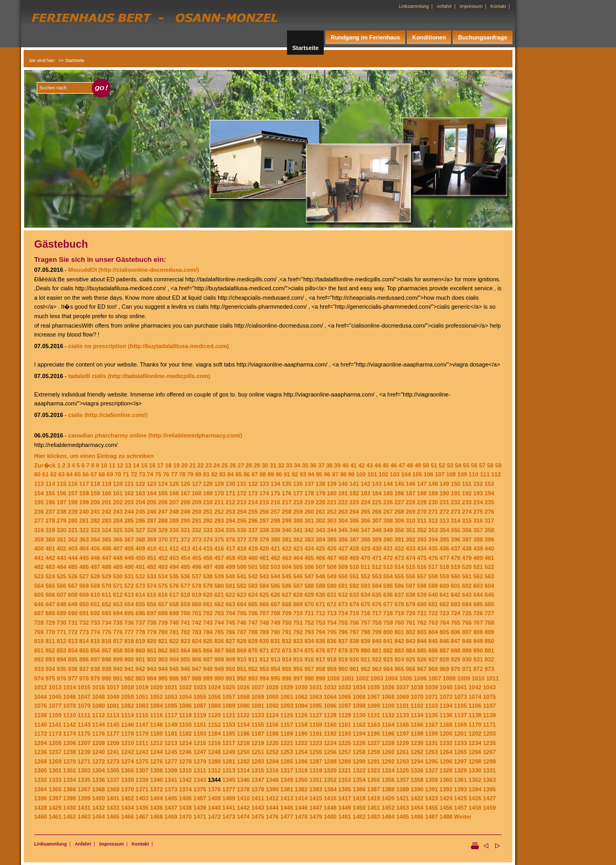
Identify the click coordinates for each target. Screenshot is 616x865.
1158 (301, 725)
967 (422, 669)
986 (174, 678)
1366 (69, 789)
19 (177, 465)
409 (140, 548)
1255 (315, 752)
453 (174, 558)
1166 (417, 725)
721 (422, 613)
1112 (98, 715)
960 (343, 669)
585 (275, 586)
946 (185, 669)
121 (129, 484)
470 (365, 558)
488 (107, 567)
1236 (40, 752)
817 (118, 641)
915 (298, 659)
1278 (185, 761)
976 (61, 678)
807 (467, 632)
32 (281, 465)
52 (442, 465)
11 (112, 465)
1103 (432, 706)
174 (264, 493)
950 (230, 669)
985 (163, 678)
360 (50, 540)
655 (140, 604)
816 (107, 641)
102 (383, 474)
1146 (127, 725)
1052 (156, 697)
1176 (98, 734)
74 (150, 474)
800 (388, 632)
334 (219, 530)
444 (73, 558)
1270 (69, 761)
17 (160, 465)
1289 (344, 761)
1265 (460, 752)
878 (343, 650)
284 (118, 521)
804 (433, 632)
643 (467, 595)
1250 (243, 752)
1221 (286, 743)
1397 (55, 798)
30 (265, 465)
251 (208, 512)
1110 (69, 715)
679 (410, 604)
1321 (344, 770)
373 (197, 540)
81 (207, 474)
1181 (171, 734)
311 (422, 521)
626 (275, 595)
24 (217, 465)
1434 (127, 808)
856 (95, 650)
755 (343, 623)
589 (321, 586)
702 (208, 613)
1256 (330, 752)
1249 (229, 752)
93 (303, 474)
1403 (142, 798)
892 (39, 659)
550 (343, 576)
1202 (475, 734)
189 (433, 493)
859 (129, 650)
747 (253, 623)
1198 (417, 734)
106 (428, 474)
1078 (69, 706)
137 (309, 484)
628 (298, 595)
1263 (432, 752)
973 (489, 669)
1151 (200, 725)
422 (286, 548)
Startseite (305, 48)
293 (219, 521)
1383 (315, 789)
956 (298, 669)
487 (95, 567)
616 (163, 595)
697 (151, 613)
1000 (333, 678)
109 (462, 474)
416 (219, 548)
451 (151, 558)
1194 (359, 734)
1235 (489, 743)
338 (264, 530)
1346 (243, 780)
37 (321, 465)
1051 (142, 697)
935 (61, 669)
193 (478, 493)
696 (140, 613)
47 (402, 465)
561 (467, 576)
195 (39, 502)
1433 (113, 808)
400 (39, 548)
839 (365, 641)
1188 (272, 734)
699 (174, 613)
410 (151, 548)
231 (444, 502)
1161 (344, 725)
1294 (417, 761)
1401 (113, 798)
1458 (475, 808)
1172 (40, 734)
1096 (330, 706)
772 (73, 632)
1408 (214, 798)
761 (410, 623)
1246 (185, 752)
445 (84, 558)
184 (377, 493)
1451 (374, 808)
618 (185, 595)
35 (305, 465)
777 (129, 632)
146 (410, 484)
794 (321, 632)
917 (321, 659)
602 (467, 586)
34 (297, 465)
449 (129, 558)
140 (343, 484)
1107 (489, 706)
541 (242, 576)
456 (208, 558)
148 (433, 484)
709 (286, 613)
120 (118, 484)
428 (354, 548)
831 (275, 641)
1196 (388, 734)
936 (73, 669)
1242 (127, 752)
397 (467, 540)
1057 (229, 697)
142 (365, 484)
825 (208, 641)
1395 (489, 789)
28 (249, 465)
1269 (55, 761)
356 (467, 530)
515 (410, 567)
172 (242, 493)
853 (61, 650)
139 (332, 484)
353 (433, 530)
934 (50, 669)
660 (197, 604)
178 (309, 493)
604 (489, 586)
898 (107, 659)
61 (45, 474)
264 (354, 512)
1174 (69, 734)
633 (354, 595)
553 (377, 576)
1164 (388, 725)
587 (298, 586)
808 (478, 632)
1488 (446, 817)
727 (489, 613)
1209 (113, 743)
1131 (374, 715)
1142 (69, 725)
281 (84, 521)
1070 (417, 697)
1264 (446, 752)
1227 (374, 743)
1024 (214, 687)
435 (433, 548)
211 (219, 502)
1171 (489, 725)
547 (309, 576)
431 (388, 548)
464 (298, 558)
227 (399, 502)
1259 (374, 752)
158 (84, 493)
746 (242, 623)
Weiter (463, 817)
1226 (359, 743)
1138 (475, 715)
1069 (403, 697)
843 (410, 641)
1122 (243, 715)
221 (332, 502)
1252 (272, 752)
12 (120, 465)
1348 (272, 780)
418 (242, 548)
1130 (359, 715)
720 (410, 613)
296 (253, 521)
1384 (330, 789)
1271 (84, 761)
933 (39, 669)
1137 (460, 715)
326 (129, 530)
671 (321, 604)
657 (163, 604)
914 (286, 659)
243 (118, 512)
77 (174, 474)
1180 (156, 734)
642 (456, 595)
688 (50, 613)
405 (95, 548)
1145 (113, 725)
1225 (344, 743)
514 (399, 567)
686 (489, 604)
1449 (344, 808)
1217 (229, 743)
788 (253, 632)
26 (233, 465)
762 (422, 623)
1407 (200, 798)
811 (50, 641)
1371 (142, 789)
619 (197, 595)
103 (395, 474)
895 (73, 659)
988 (197, 678)
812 (61, 641)
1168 (446, 725)
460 (253, 558)
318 (39, 530)
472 (388, 558)
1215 (200, 743)
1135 (432, 715)
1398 (69, 798)
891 (489, 650)
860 (140, 650)
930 (467, 659)
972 (478, 669)
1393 (460, 789)
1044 (40, 697)
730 (61, 623)
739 (163, 623)
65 (78, 474)
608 (73, 595)
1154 (243, 725)
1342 (185, 780)
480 (478, 558)
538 (208, 576)
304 (343, 521)
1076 (40, 706)
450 (140, 558)
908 (219, 659)
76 (166, 474)
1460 (40, 817)
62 (54, 474)
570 (107, 586)
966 (410, 669)
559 (444, 576)
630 (321, 595)
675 (365, 604)
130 (230, 484)
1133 (403, 715)
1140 (40, 725)
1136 (446, 715)
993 (253, 678)
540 (230, 576)
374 (208, 540)
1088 (214, 706)
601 (456, 586)
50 (426, 465)
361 (61, 540)
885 (422, 650)
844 (422, 641)
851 (39, 650)
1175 (84, 734)
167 (185, 493)
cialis (76, 415)
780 (163, 632)
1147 (142, 725)
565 (50, 586)
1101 (403, 706)
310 (410, 521)
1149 (171, 725)
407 (118, 548)
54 (458, 465)
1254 (301, 752)
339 (275, 530)
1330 (475, 770)
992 (242, 678)
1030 (301, 687)
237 (50, 512)
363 (84, 540)
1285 (286, 761)
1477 (286, 817)
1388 (388, 789)
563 (489, 576)
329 (163, 530)
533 (151, 576)
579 (208, 586)
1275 (142, 761)
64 (69, 474)
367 (129, 540)
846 (444, 641)
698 (163, 613)
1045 (55, 697)
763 (433, 623)
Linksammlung (414, 6)
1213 (171, 743)
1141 (55, 725)
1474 (243, 817)
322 (84, 530)
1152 (214, 725)
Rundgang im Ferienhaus (365, 37)
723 (444, 613)
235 (489, 502)
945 (174, 669)
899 (118, 659)
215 (264, 502)
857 (107, 650)
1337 (113, 780)
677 (388, 604)
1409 (229, 798)
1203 (489, 734)
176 (286, 493)
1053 (171, 697)
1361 (460, 780)
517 (433, 567)
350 (399, 530)
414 (197, 548)
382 (298, 540)
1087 (200, 706)
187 (410, 493)
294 (230, 521)
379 (264, 540)
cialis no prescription (97, 346)
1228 (388, 743)
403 (73, 548)
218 (298, 502)
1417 (344, 798)
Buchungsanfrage (482, 37)
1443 (258, 808)
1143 (84, 725)
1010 (478, 678)
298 (275, 521)
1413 (286, 798)
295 (242, 521)
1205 (55, 743)
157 (73, 493)
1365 (55, 789)
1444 (272, 808)
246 (151, 512)
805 (444, 632)
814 (84, 641)
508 (332, 567)
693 (107, 613)
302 (321, 521)
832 (286, 641)
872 (275, 650)
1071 (432, 697)
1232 (446, 743)
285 (129, 521)
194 (489, 493)
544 (275, 576)
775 (107, 632)
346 (354, 530)
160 (107, 493)
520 (467, 567)
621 (219, 595)
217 (286, 502)
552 (365, 576)
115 (61, 484)
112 (496, 474)
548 (321, 576)
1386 (359, 789)
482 (39, 567)
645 (489, 595)
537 (197, 576)
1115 (142, 715)
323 (95, 530)
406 (107, 548)
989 (208, 678)
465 (309, 558)
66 (86, 474)
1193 (344, 734)
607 (61, 595)
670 (309, 604)
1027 (258, 687)
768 (489, 623)
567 (73, 586)
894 (61, 659)
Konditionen (429, 37)
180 (332, 493)
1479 (315, 817)
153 (489, 484)
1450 (359, 808)
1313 (229, 770)
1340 (156, 780)
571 (118, 586)
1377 (229, 789)
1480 (330, 817)
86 (247, 474)
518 (444, 567)
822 (174, 641)
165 (163, 493)
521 (478, 567)
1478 (301, 817)
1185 (229, 734)
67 (94, 474)
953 (264, 669)
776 (118, 632)
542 (253, 576)
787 (242, 632)
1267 (489, 752)
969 (444, 669)
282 (95, 521)
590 (332, 586)
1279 (200, 761)
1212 (156, 743)
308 (388, 521)
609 (84, 595)
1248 (214, 752)
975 (50, 678)
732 (84, 623)
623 (242, 595)
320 (61, 530)
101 (372, 474)
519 (456, 567)
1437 (171, 808)
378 (253, 540)
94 (311, 474)
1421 (403, 798)
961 (354, 669)
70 (118, 474)
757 (365, 623)
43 (369, 465)
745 (230, 623)
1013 (55, 687)
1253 (286, 752)
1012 (40, 687)
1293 (403, 761)
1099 (374, 706)
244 (129, 512)
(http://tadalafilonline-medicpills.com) (159, 376)
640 (433, 595)
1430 (69, 808)
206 (163, 502)
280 (73, 521)
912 (264, 659)
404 (84, 548)
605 (39, 595)
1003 (377, 678)
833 (298, 641)
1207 (84, 743)
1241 (113, 752)
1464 (98, 817)
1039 (432, 687)
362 (73, 540)
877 (332, 650)
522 (489, 567)
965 (399, 669)
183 (365, 493)
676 (377, 604)
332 (197, 530)
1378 (243, 789)
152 (478, 484)
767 (478, 623)
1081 (113, 706)
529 (107, 576)
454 (185, 558)
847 (456, 641)
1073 (460, 697)
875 (309, 650)
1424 (446, 798)
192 (467, 493)
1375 (200, 789)
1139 (489, 715)
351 (410, 530)
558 (433, 576)
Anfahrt (444, 6)
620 (208, 595)
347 (365, 530)
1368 (98, 789)
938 (95, 669)
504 (286, 567)
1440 (214, 808)
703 (219, 613)
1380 (272, 789)
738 (151, 623)
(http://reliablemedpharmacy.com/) (195, 435)
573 (140, 586)
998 (309, 678)
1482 (359, 817)
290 (185, 521)
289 (174, 521)
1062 (301, 697)
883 (399, 650)
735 (118, 623)
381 (286, 540)
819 (140, 641)
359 (39, 540)
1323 (374, 770)
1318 (301, 770)
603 (478, 586)
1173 (55, 734)
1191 (315, 734)
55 (466, 465)
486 (84, 567)
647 (50, 604)
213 (242, 502)
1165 (403, 725)
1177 (113, 734)
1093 (286, 706)
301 (309, 521)
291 (197, 521)
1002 (362, 678)
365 (107, 540)
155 (50, 493)
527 (84, 576)
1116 (156, 715)
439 (478, 548)
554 (388, 576)
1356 (388, 780)
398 (478, 540)
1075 (489, 697)
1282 (243, 761)
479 (467, 558)
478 (456, 558)
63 (61, 474)
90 (279, 474)
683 (456, 604)
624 (253, 595)
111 (485, 474)
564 (39, 586)
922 (377, 659)
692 (95, 613)
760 (399, 623)
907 (208, 659)
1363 (489, 780)
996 (286, 678)
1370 (127, 789)
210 (208, 502)
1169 (460, 725)
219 (309, 502)
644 (478, 595)
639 (422, 595)
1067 (374, 697)
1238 (69, 752)
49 (418, 465)
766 (467, 623)
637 (399, 595)
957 (309, 669)
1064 (330, 697)
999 (321, 678)
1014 (69, 687)
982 (129, 678)
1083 (142, 706)
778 (140, 632)
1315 (258, 770)
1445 (286, 808)
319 (50, 530)
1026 (243, 687)
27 (241, 465)
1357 (403, 780)
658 (174, 604)
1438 (185, 808)
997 (298, 678)
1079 (84, 706)
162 (129, 493)
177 (298, 493)
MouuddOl (83, 270)
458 (230, 558)
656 (151, 604)
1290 (359, 761)
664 (242, 604)
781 (174, 632)
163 (140, 493)
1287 (315, 761)
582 (242, 586)
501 (253, 567)
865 (197, 650)
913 (275, 659)
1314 (243, 770)
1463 (84, 817)
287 (151, 521)
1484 (388, 817)
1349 (286, 780)
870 (253, 650)
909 (230, 659)
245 (140, 512)
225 (377, 502)
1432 (98, 808)
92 (295, 474)
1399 (84, 798)
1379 (258, 789)
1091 (258, 706)
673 (343, 604)
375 (219, 540)
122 (140, 484)
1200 (446, 734)
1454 (417, 808)
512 (377, 567)
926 (422, 659)
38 (329, 465)
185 (388, 493)
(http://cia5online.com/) (116, 415)
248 (174, 512)
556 (410, 576)
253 (230, 512)
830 (264, 641)
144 (388, 484)
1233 (460, 743)
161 (118, 493)
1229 (403, 743)
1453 (403, 808)
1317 (286, 770)
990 (219, 678)
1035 (374, 687)
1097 (344, 706)
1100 (388, 706)
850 (489, 641)
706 (253, 613)
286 (140, 521)
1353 (344, 780)
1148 (156, 725)
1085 (171, 706)
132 (253, 484)
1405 (171, 798)
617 (174, 595)
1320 (330, 770)
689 (61, 613)
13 (128, 465)
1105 (460, 706)
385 (332, 540)
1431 (84, 808)
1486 (417, 817)
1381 (286, 789)
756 (354, 623)
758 (377, 623)
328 (151, 530)
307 (377, 521)
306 (365, 521)
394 (433, 540)
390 (388, 540)
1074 (475, 697)
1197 (403, 734)
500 (242, 567)
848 (467, 641)
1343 (200, 780)
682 (444, 604)
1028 (272, 687)
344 (332, 530)
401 (50, 548)
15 (144, 465)
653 (118, 604)
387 (354, 540)
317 (489, 521)
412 (174, 548)
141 (354, 484)
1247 (200, 752)
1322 (359, 770)
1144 (98, 725)
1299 (489, 761)
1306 (127, 770)
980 (107, 678)
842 (399, 641)
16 (152, 465)
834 (309, 641)
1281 (229, 761)
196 (50, 502)
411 (163, 548)
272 (444, 512)
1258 (359, 752)
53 (450, 465)
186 (399, 493)
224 (365, 502)
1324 (388, 770)
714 (343, 613)
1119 (200, 715)
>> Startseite (71, 60)
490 (129, 567)
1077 (55, 706)
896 (84, 659)
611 (107, 595)
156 (61, 493)
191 (456, 493)
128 (208, 484)
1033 (344, 687)
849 (478, 641)
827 (230, 641)
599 (433, 586)
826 (219, 641)
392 (410, 540)
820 (151, 641)
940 (118, 669)
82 (214, 474)
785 (219, 632)
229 (422, 502)
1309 (171, 770)
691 (84, 613)
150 (456, 484)
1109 (55, 715)
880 (365, 650)
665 (253, 604)
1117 (171, 715)
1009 (464, 678)
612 (118, 595)
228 (410, 502)
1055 (200, 697)
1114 (127, 715)
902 (151, 659)
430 (377, 548)
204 (140, 502)
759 (388, 623)
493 (163, 567)
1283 (258, 761)
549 (332, 576)
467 (332, 558)
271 (433, 512)
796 (343, 632)
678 (399, 604)
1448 (330, 808)
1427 (489, 798)
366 (118, 540)
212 (230, 502)
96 (327, 474)
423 (298, 548)
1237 (55, 752)
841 (388, 641)
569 (95, 586)
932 (489, 659)
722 (433, 613)
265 (365, 512)
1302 (69, 770)
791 (286, 632)
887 (444, 650)
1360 (446, 780)
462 (275, 558)
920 (354, 659)
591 (343, 586)
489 (118, 567)
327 (140, 530)
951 (242, 669)
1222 (301, 743)
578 (197, 586)
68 (102, 474)
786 (230, 632)
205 (151, 502)
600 (444, 586)
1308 (156, 770)
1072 (446, 697)
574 (151, 586)
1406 (185, 798)
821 (163, 641)
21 (192, 465)
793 (309, 632)
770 (50, 632)
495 (185, 567)
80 (198, 474)
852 (50, 650)
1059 (258, 697)
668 (286, 604)
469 (354, 558)
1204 (40, 743)
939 (107, 669)
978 (84, 678)
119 (107, 484)
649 (73, 604)
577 (185, 586)
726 (478, 613)
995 (275, 678)
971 (467, 669)
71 (126, 474)
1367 (84, 789)
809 (489, 632)
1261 (403, 752)
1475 (258, 817)
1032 (330, 687)
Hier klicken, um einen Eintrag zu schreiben (94, 456)
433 (410, 548)
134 (275, 484)
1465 (113, 817)
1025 (229, 687)
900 (129, 659)
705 (242, 613)
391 (399, 540)
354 (444, 530)
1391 (432, 789)
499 (230, 567)
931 (478, 659)
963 (377, 669)
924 (399, 659)
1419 (374, 798)
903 (163, 659)
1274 (127, 761)
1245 (171, 752)
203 (129, 502)
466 (321, 558)
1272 (98, 761)
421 (275, 548)
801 (399, 632)
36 (313, 465)
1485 (403, 817)
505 (298, 567)
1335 (84, 780)
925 (410, 659)
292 (208, 521)
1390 (417, 789)
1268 (40, 761)
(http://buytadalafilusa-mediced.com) (179, 346)
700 (185, 613)
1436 (156, 808)
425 (321, 548)
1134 (417, 715)
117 (84, 484)
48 (410, 465)
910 (242, 659)
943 (151, 669)
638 (410, 595)
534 (163, 576)
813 (73, 641)
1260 (388, 752)
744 (219, 623)
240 (84, 512)
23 (209, 465)
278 (50, 521)
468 (343, 558)
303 (332, 521)
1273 (113, 761)
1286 (301, 761)
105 (417, 474)
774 (95, 632)
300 (298, 521)
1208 (98, 743)
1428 (40, 808)
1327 (432, 770)
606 (50, 595)
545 (286, 576)
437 (456, 548)
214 (253, 502)
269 (410, 512)
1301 (55, 770)
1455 (432, 808)
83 (222, 474)
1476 (272, 817)
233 (467, 502)
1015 (84, 687)
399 (489, 540)
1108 (40, 715)
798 (365, 632)
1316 (272, 770)
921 (365, 659)
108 (451, 474)
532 (140, 576)
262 (332, 512)
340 (286, 530)
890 (478, 650)
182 (354, 493)
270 (422, 512)
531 (129, 576)
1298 (475, 761)
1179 (142, 734)
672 (332, 604)
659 (185, 604)
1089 (229, 706)
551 (354, 576)
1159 (315, 725)
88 (263, 474)
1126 (301, 715)
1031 (315, 687)
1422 (417, 798)
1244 (156, 752)
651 (95, 604)
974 (39, 678)
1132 (388, 715)
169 (208, 493)
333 (208, 530)
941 (129, 669)
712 (321, 613)
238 (61, 512)
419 (253, 548)
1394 (475, 789)
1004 (391, 678)
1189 (286, 734)
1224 (330, 743)
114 (50, 484)
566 (61, 586)
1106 (475, 706)
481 (489, 558)
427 (343, 548)
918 (332, 659)
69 (110, 474)
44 (377, 465)
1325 (403, 770)
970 (456, 669)
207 (174, 502)
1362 (475, 780)
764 (444, 623)
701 (197, 613)
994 (264, 678)
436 (444, 548)
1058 (243, 697)
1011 (492, 678)
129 (219, 484)
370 (163, 540)
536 (185, 576)
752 (309, 623)
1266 (475, 752)
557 (422, 576)
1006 (420, 678)
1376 (214, 789)
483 (50, 567)
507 (321, 567)
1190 (301, 734)
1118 (185, 715)
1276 (156, 761)
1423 (432, 798)
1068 (388, 697)
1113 (113, 715)
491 (140, 567)
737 (140, 623)
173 (253, 493)
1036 (388, 687)
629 (309, 595)
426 (332, 548)
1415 (315, 798)
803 (422, 632)
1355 (374, 780)
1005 (406, 678)
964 (388, 669)
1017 (113, 687)
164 (151, 493)
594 (377, 586)
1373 (171, 789)
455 (197, 558)
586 (286, 586)
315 (467, 521)
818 (129, 641)
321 (73, 530)
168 (197, 493)
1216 (214, 743)
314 (456, 521)
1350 (301, 780)
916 (309, 659)
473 (399, 558)
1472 (214, 817)
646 (39, 604)
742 (197, 623)
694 (118, 613)
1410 (243, 798)
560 (456, 576)
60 (37, 474)
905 (185, 659)
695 (129, 613)
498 (219, 567)
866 (208, 650)
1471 (200, 817)
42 (362, 465)
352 (422, 530)
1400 (98, 798)
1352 (330, 780)
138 (321, 484)
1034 (359, 687)
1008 (449, 678)
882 (388, 650)
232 (456, 502)
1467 (142, 817)
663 (230, 604)
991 (230, 678)
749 (275, 623)
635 (377, 595)
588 (309, 586)
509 (343, 567)
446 (95, 558)
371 (174, 540)
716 (365, 613)
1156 (272, 725)
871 (264, 650)
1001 (348, 678)
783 (197, 632)
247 (163, 512)
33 (289, 465)
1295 (432, 761)
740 (174, 623)
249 (185, 512)
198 (73, 502)
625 (264, 595)
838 (354, 641)
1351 (315, 780)
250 (197, 512)
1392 (446, 789)
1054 (185, 697)
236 (39, 512)
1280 (214, 761)
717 (377, 613)
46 (394, 465)
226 (388, 502)
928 (444, 659)
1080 (98, 706)
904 (174, 659)
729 (50, 623)
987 (185, 678)
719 (399, 613)
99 (351, 474)
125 (174, 484)
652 (107, 604)
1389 (403, 789)
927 (433, 659)
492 (151, 567)
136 (298, 484)
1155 (258, 725)
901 (140, 659)
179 (321, 493)
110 (474, 474)
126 (185, 484)
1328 (446, 770)
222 (343, 502)
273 (456, 512)
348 (377, 530)
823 (185, 641)
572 (129, 586)
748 (264, 623)
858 (118, 650)
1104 (446, 706)
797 (354, 632)
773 (84, 632)
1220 (272, 743)
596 (399, 586)
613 (129, 595)
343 (321, 530)
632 (343, 595)
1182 (185, 734)
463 (286, 558)
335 (230, 530)
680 (422, 604)
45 (386, 465)
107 (439, 474)
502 (264, 567)
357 (478, 530)
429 (365, 548)
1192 (330, 734)
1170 (475, 725)
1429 (55, 808)
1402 (127, 798)
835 (321, 641)
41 (353, 465)
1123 (258, 715)
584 (264, 586)
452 (163, 558)
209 (197, 502)
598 (422, 586)
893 (50, 659)
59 (498, 465)
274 (467, 512)
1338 (127, 780)
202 (118, 502)
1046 (69, 697)
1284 (272, 761)
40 (345, 465)
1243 (142, 752)
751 (298, 623)
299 (286, 521)
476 (433, 558)
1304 (98, 770)
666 (264, 604)
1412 (272, 798)
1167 (432, 725)
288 (163, 521)
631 (332, 595)
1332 (40, 780)
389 (377, 540)
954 (275, 669)
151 (467, 484)
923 (388, 659)
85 (239, 474)
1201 (460, 734)
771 (61, 632)
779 (151, 632)
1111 (84, 715)
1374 (185, 789)
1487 (432, 817)
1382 (301, 789)
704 (230, 613)
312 (433, 521)
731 (73, 623)
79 (190, 474)
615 (151, 595)
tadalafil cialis (87, 376)
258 (286, 512)
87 (254, 474)
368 (140, 540)
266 (377, 512)
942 (140, 669)
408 (129, 548)
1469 (171, 817)
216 (275, 502)
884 (410, 650)
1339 (142, 780)
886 (433, 650)
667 (275, 604)
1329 (460, 770)
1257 (344, 752)
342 (309, 530)
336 (242, 530)
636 (388, 595)
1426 (475, 798)
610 (95, 595)
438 (467, 548)
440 (489, 548)
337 (253, 530)
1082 (127, 706)
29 (257, 465)
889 (467, 650)
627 (286, 595)
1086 (185, 706)
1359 (432, 780)
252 (219, 512)
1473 (229, 817)
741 (185, 623)
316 (478, 521)
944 (163, 669)
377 (242, 540)
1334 (69, 780)
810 (39, 641)
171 (230, 493)
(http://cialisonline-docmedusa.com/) (148, 270)
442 (50, 558)
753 (321, 623)
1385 (344, 789)
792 (298, 632)
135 (286, 484)
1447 (315, 808)
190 (444, 493)
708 (275, 613)
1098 (359, 706)
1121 (229, 715)
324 (107, 530)
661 (208, 604)
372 (185, 540)
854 (73, 650)
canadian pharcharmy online (107, 435)
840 (377, 641)
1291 (374, 761)
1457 (460, 808)
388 (365, 540)
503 (275, 567)
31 (273, 465)
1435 (142, 808)
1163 (374, 725)
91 (287, 474)
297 (264, 521)
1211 (142, 743)
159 (95, 493)
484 (61, 567)
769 (39, 632)
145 (399, 484)
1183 (200, 734)
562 (478, 576)
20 (184, 465)
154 (39, 493)
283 (107, 521)
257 (275, 512)
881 (377, 650)
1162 (359, 725)
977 (73, 678)
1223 (315, 743)
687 (39, 613)
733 (95, 623)
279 (61, 521)
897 (95, 659)
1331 (489, 770)
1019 (142, 687)
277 (39, 521)
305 (354, 521)
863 (174, 650)
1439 (200, 808)
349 (388, 530)
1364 (40, 789)
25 (224, 465)
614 (140, 595)
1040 (446, 687)
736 (129, 623)
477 (444, 558)
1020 (156, 687)
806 (456, 632)
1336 (98, 780)
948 (208, 669)
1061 (286, 697)
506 (309, 567)
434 (422, 548)
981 (118, 678)
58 (490, 465)
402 (61, 548)
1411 (258, 798)
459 (242, 558)
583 (253, 586)
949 (219, 669)
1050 (127, 697)
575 (163, 586)
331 (185, 530)
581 (230, 586)
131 (242, 484)
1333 (55, 780)
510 (354, 567)
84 (231, 474)
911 (253, 659)
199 (84, 502)
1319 (315, 770)
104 (406, 474)
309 (399, 521)
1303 (84, 770)
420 (264, 548)
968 (433, 669)
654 (129, 604)
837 (343, 641)
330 (174, 530)
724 (456, 613)
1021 (171, 687)
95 (319, 474)
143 (377, 484)
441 (39, 558)
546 (298, 576)
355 (456, 530)
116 (73, 484)
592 (354, 586)
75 (158, 474)
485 (73, 567)
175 (275, 493)
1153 (229, 725)
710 (298, 613)
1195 (374, 734)
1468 (156, 817)
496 (197, 567)
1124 (272, 715)
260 (309, 512)
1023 (200, 687)
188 (422, 493)
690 (73, 613)
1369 (113, 789)
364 (95, 540)
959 (332, 669)
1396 (40, 798)
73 (142, 474)
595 (388, 586)
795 (332, 632)
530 (118, 576)
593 (365, 586)
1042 (475, 687)
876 (321, 650)
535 (174, 576)
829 (253, 641)
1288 (330, 761)
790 (275, 632)
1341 (171, 780)
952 (253, 669)
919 (343, 659)
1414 (301, 798)
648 (61, 604)
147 (422, 484)
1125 (286, 715)
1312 (214, 770)
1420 (388, 798)
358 (489, 530)
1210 (127, 743)
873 (286, 650)
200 (95, 502)
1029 (286, 687)
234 (478, 502)
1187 (258, 734)
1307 (142, 770)
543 (264, 576)
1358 (417, 780)
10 (104, 465)
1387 (374, 789)
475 (422, 558)
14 (136, 465)
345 (343, 530)
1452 (388, 808)
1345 (229, 780)
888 (456, 650)
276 (489, 512)
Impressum (471, 6)
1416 (330, 798)
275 (478, 512)
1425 (460, 798)
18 (168, 465)
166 (174, 493)
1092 (272, 706)
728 (39, 623)
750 (286, 623)
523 (39, 576)
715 (354, 613)
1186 (243, 734)
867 (219, 650)
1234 (475, 743)
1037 (403, 687)
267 (388, 512)
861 (151, 650)
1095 (315, 706)
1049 (113, 697)
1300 (40, 770)
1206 (69, 743)
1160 (330, 725)
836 (332, 641)
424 (309, 548)
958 (321, 669)
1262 (417, 752)
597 (410, 586)
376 (230, 540)
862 (163, 650)
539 (219, 576)
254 (242, 512)
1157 (286, 725)
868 (230, 650)
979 (95, 678)
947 (197, 669)
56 (474, 465)
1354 (359, 780)
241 (95, 512)
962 (365, 669)
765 (456, 623)
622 (230, 595)
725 (467, 613)
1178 (127, 734)
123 (151, 484)
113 (39, 484)
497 (208, 567)
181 (343, 493)
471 (377, 558)
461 (264, 558)
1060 (272, 697)
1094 (301, 706)
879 (354, 650)
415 (208, 548)
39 (337, 465)
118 (95, 484)
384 (321, 540)
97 (335, 474)
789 (264, 632)
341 (298, 530)
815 (95, 641)
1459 (489, 808)
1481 (344, 817)
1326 (417, 770)
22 (200, 465)
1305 (113, 770)
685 (478, 604)
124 (163, 484)
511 (365, 567)
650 (84, 604)
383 (309, 540)
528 (95, 576)
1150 (185, 725)
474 (410, 558)
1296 (446, 761)
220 (321, 502)
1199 (432, 734)
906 (197, 659)
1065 (344, 697)
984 (151, 678)
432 (399, 548)
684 (467, 604)
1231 (432, 743)
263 (343, 512)
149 (444, 484)
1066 (359, 697)
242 (107, 512)
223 (354, 502)
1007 (435, 678)
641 (444, 595)
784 (208, 632)
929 (456, 659)
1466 (127, 817)
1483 (374, 817)
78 (182, 474)
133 (264, 484)
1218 (243, 743)
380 (275, 540)
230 (433, 502)
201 (107, 502)
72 (134, 474)
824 (197, 641)
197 (61, 502)
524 (50, 576)
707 (264, 613)
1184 (214, 734)
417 (230, 548)
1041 (460, 687)
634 (365, 595)
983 (140, 678)
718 (388, 613)
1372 (156, 789)
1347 (258, 780)
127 (197, 484)
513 (388, 567)
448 (118, 558)
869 (242, 650)
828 (242, 641)
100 (361, 474)
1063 (315, 697)
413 (185, 548)
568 (84, 586)
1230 (417, 743)
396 (456, 540)
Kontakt (498, 6)
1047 (84, 697)
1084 (156, 706)
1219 (258, 743)
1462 (69, 817)
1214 (185, 743)
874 (298, 650)
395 (444, 540)
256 (264, 512)
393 (422, 540)
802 (410, 632)
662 (219, 604)
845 (433, 641)
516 (422, 567)
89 (271, 474)
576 (174, 586)
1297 (460, 761)
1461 (55, 817)
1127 (315, 715)
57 (482, 465)
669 (298, 604)
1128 (330, 715)
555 (399, 576)
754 (332, 623)
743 (208, 623)
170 (219, 493)
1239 (84, 752)
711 (309, 613)
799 (377, 632)
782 (185, 632)
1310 (185, 770)
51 (434, 465)
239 (73, 512)
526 (73, 576)
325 (118, 530)
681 (433, 604)
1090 (243, 706)
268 (399, 512)
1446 (301, 808)
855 (84, 650)
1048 (98, 697)
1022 (185, 687)
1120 (214, 715)
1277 (171, 761)
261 (321, 512)
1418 (359, 798)
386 (343, 540)
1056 (214, 697)
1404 (156, 798)
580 (219, 586)
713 (332, 613)
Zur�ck (45, 465)
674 (354, 604)
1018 (127, 687)
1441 (229, 808)
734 (107, 623)
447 (107, 558)
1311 (200, 770)
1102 (417, 706)
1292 (388, 761)
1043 (489, 687)
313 (444, 521)
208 (185, 502)
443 (61, 558)
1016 (98, 687)
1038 (417, 687)
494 (174, 567)
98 (343, 474)
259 (298, 512)
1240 (98, 752)
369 (151, 540)
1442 (243, 808)
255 (253, 512)
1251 (258, 752)
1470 (185, 817)
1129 (344, 715)
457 (219, 558)
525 (61, 576)
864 (185, 650)
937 (84, 669)
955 (286, 669)
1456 (446, 808)
